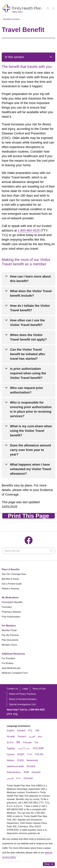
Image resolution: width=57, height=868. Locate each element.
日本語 (20, 760)
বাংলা (30, 754)
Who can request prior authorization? (27, 390)
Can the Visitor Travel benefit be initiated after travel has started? (28, 354)
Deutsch (22, 736)
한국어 (10, 742)
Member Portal (9, 630)
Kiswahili (36, 772)
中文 (30, 731)
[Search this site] (28, 551)
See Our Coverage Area (14, 574)
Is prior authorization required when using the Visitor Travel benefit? (28, 373)
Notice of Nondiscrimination (23, 699)
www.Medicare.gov (11, 668)
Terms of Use (39, 689)
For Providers (8, 658)
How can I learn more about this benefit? (30, 279)
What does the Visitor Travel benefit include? (31, 293)
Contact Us (12, 689)
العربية (32, 736)
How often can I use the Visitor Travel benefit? (27, 323)
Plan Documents (10, 640)
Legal (25, 689)
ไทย (36, 742)
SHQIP (21, 754)
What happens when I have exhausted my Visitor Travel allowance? (31, 469)
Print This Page (28, 516)
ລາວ (40, 736)
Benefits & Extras (10, 579)
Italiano (10, 760)
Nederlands (32, 760)
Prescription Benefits (12, 602)
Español (21, 731)
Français (27, 742)
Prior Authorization (11, 617)
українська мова (15, 766)
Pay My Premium (10, 635)
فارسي (10, 778)
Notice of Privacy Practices (22, 694)
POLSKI (39, 754)
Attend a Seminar (10, 589)
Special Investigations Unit (22, 704)
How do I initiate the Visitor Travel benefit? (30, 308)
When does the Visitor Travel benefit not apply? (28, 337)
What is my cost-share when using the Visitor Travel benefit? (31, 431)
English (10, 731)
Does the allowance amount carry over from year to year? (31, 450)
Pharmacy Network (11, 612)
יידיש (19, 778)
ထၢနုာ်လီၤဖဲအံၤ (24, 748)
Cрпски (11, 754)
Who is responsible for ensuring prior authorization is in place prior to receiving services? (31, 409)
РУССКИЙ (38, 748)
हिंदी (18, 742)
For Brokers (8, 663)
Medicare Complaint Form (15, 673)
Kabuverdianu (14, 772)
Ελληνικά (28, 778)
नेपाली (26, 772)
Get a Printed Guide (12, 584)
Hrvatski (11, 736)
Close (49, 864)
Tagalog (11, 748)
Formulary (7, 607)
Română (31, 766)
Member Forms (9, 645)
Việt (37, 731)
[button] (54, 8)
